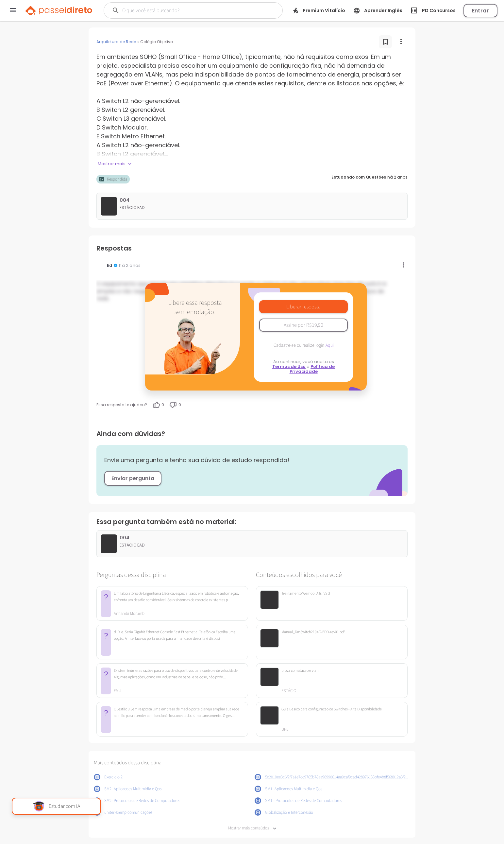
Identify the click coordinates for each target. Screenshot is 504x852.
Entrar (480, 11)
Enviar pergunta (133, 478)
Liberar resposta (303, 307)
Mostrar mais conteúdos (252, 828)
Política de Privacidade (312, 369)
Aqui (330, 345)
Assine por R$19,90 (303, 325)
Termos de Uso (289, 366)
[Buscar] (185, 10)
